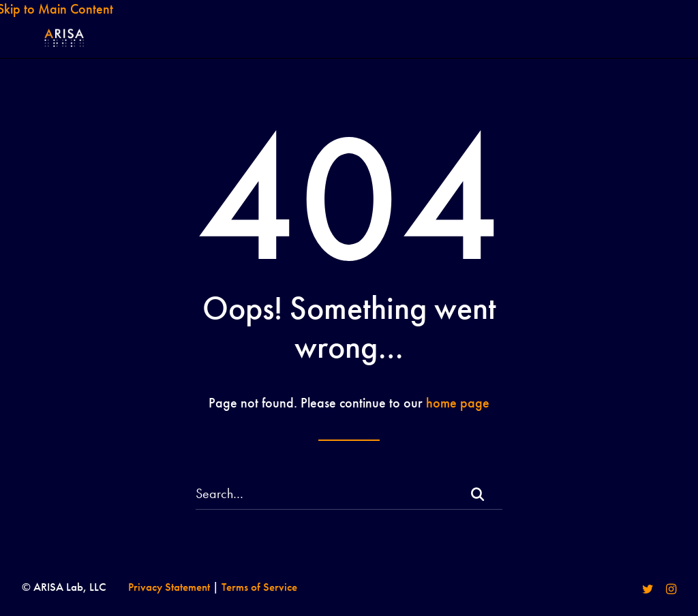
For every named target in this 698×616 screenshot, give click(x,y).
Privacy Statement (169, 587)
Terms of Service (259, 587)
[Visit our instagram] (671, 590)
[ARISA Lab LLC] (60, 50)
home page (458, 403)
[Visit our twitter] (648, 590)
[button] (477, 495)
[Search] (349, 494)
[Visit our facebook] (624, 590)
